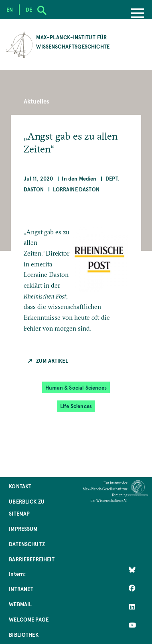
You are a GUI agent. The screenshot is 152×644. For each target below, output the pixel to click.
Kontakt (20, 486)
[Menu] (138, 14)
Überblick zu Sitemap (27, 507)
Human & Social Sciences (76, 387)
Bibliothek (24, 635)
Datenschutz (27, 544)
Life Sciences (76, 406)
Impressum (23, 529)
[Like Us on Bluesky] (132, 570)
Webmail (20, 604)
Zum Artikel (52, 361)
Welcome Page (29, 619)
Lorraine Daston (76, 189)
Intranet (21, 589)
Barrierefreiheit (32, 559)
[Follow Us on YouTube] (132, 625)
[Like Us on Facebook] (132, 588)
